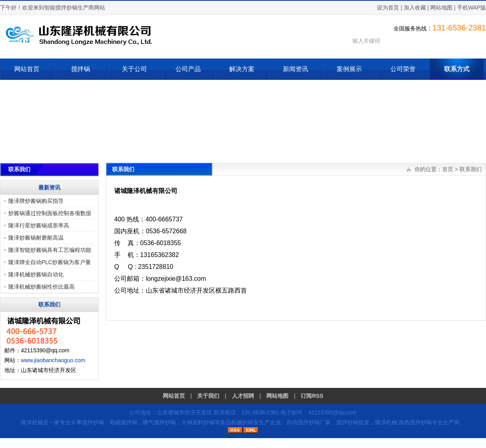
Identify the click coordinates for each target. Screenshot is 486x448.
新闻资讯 (296, 69)
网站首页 (27, 69)
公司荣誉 (403, 69)
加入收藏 (415, 8)
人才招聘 (243, 396)
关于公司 (134, 69)
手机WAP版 (472, 8)
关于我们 (208, 396)
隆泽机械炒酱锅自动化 (36, 274)
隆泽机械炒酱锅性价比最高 (41, 287)
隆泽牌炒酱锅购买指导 (36, 201)
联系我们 (471, 169)
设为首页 (388, 8)
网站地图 (441, 8)
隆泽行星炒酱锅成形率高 (39, 225)
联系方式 (457, 69)
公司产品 (188, 69)
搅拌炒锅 (93, 422)
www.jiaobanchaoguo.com (53, 360)
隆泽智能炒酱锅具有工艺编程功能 (50, 250)
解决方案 (242, 69)
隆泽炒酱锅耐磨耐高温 (36, 238)
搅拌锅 (81, 69)
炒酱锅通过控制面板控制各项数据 (50, 213)
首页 (448, 169)
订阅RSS (312, 396)
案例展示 (349, 69)
